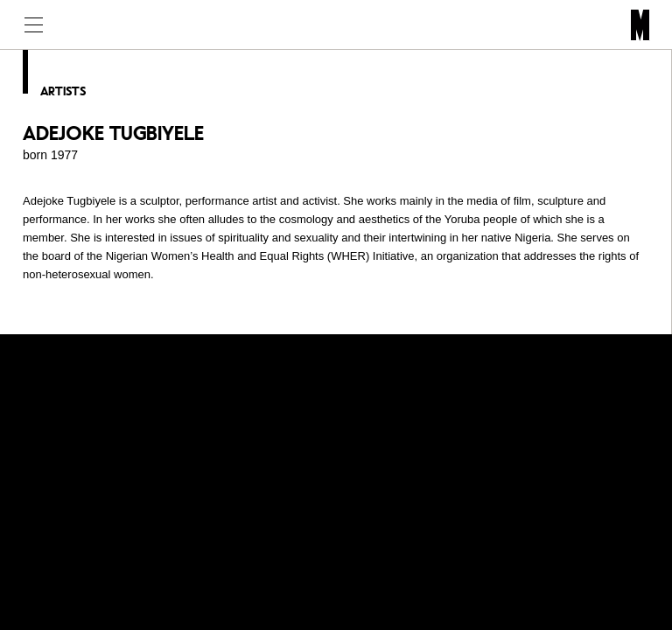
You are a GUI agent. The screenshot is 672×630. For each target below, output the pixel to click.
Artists (63, 91)
